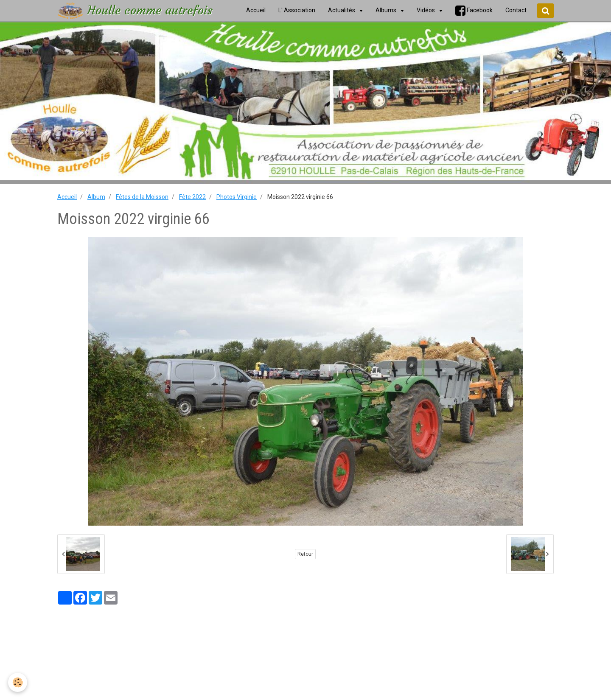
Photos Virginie (237, 197)
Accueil (67, 197)
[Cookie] (18, 682)
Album (96, 197)
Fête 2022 (192, 197)
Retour (305, 554)
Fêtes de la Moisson (142, 197)
